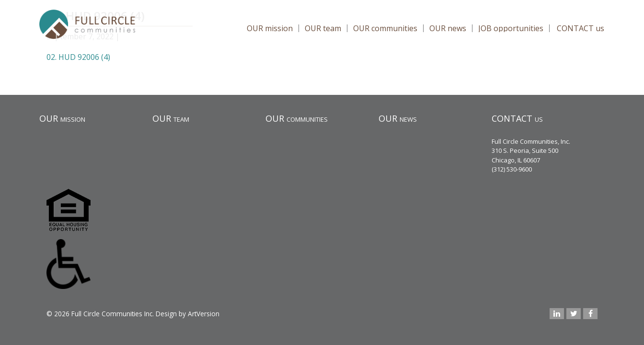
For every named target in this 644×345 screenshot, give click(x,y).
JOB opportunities (511, 28)
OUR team (323, 28)
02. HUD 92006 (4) (78, 57)
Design (166, 314)
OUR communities (385, 28)
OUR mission (270, 28)
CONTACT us (581, 28)
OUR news (448, 28)
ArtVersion (204, 314)
